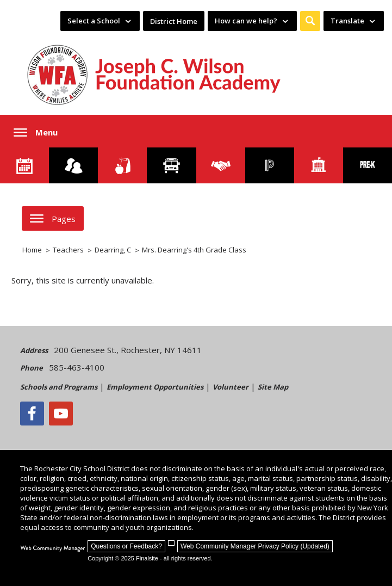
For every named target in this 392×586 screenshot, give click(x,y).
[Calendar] (24, 165)
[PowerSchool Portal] (270, 165)
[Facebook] (32, 414)
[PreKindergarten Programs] (368, 165)
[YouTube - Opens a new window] (61, 414)
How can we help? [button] (246, 21)
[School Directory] (319, 165)
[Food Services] (122, 165)
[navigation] (100, 21)
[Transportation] (171, 165)
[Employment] (221, 165)
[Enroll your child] (73, 165)
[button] (310, 21)
